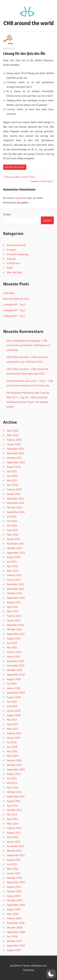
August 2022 (14, 602)
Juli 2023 (12, 562)
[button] (51, 974)
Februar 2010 (14, 891)
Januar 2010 (14, 896)
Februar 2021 (14, 652)
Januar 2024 (14, 539)
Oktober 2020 (14, 670)
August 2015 (14, 774)
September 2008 (16, 932)
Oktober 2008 (15, 927)
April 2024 (12, 530)
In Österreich (14, 263)
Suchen (7, 214)
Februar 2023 (14, 575)
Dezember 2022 (15, 584)
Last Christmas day (39, 385)
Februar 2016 (14, 760)
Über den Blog (14, 272)
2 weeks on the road (41, 181)
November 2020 (16, 665)
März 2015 (13, 787)
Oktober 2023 (14, 548)
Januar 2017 (14, 738)
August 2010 (14, 887)
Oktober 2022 (14, 593)
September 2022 (16, 598)
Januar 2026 (14, 444)
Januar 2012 (14, 842)
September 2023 (16, 553)
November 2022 (16, 589)
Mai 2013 (12, 814)
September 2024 (16, 512)
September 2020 (16, 675)
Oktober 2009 (14, 900)
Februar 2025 (14, 489)
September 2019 (16, 693)
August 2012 (14, 833)
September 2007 (16, 945)
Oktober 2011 (14, 851)
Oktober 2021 (14, 629)
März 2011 (13, 869)
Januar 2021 (14, 656)
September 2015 (16, 769)
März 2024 (13, 535)
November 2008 (16, 923)
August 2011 (14, 860)
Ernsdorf (11, 250)
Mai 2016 (12, 751)
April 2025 (12, 485)
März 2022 (13, 611)
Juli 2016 (12, 742)
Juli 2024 (12, 516)
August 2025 (14, 467)
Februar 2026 (14, 440)
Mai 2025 (12, 480)
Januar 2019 (14, 711)
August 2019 (14, 697)
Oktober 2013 (14, 810)
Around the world (15, 167)
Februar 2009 (14, 918)
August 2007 (14, 950)
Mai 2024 (12, 525)
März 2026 (13, 435)
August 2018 (14, 715)
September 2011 (16, 855)
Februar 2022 (14, 616)
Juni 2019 (12, 706)
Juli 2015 (12, 778)
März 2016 (13, 756)
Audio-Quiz (9, 293)
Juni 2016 (12, 747)
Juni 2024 (12, 521)
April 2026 (13, 431)
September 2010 (16, 882)
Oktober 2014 (14, 792)
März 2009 (13, 914)
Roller (10, 268)
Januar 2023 (14, 580)
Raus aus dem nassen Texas (20, 177)
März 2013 (13, 824)
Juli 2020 (12, 683)
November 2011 (16, 846)
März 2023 (13, 571)
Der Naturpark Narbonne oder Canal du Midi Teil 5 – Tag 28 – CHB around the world (28, 397)
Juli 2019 (12, 702)
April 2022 (12, 607)
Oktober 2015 (14, 765)
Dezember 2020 (15, 661)
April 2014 (12, 806)
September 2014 (16, 796)
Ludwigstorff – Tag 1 (14, 316)
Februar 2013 (14, 828)
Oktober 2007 (14, 941)
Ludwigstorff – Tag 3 (14, 304)
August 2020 (14, 679)
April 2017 (12, 724)
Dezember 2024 (15, 498)
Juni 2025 (12, 476)
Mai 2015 (12, 783)
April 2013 (12, 819)
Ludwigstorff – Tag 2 (14, 310)
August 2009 (14, 909)
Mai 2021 (12, 647)
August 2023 (14, 557)
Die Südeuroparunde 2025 (30, 373)
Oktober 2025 (14, 458)
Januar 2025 (14, 494)
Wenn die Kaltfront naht (16, 299)
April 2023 (12, 566)
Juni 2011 (12, 864)
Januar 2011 (14, 873)
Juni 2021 (12, 643)
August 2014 (14, 801)
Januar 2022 (14, 620)
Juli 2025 (12, 471)
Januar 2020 (14, 688)
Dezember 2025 (15, 449)
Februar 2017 (14, 733)
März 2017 (13, 729)
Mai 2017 (12, 720)
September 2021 (16, 634)
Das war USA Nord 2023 (29, 362)
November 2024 (16, 503)
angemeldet (20, 198)
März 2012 (13, 837)
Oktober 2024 (14, 507)
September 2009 (16, 905)
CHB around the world (29, 23)
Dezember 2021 (15, 625)
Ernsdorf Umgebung (18, 254)
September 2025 (16, 462)
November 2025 (16, 453)
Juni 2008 (12, 936)
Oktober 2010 (14, 878)
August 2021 (14, 638)
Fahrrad (11, 259)
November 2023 (16, 544)
